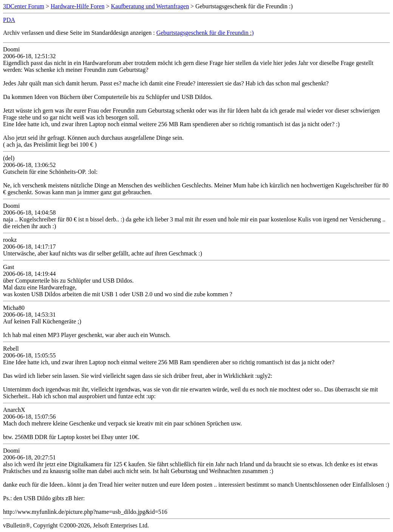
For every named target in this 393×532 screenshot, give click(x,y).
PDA (9, 20)
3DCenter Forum (24, 6)
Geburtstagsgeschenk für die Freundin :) (205, 33)
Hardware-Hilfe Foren (78, 6)
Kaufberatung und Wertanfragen (150, 6)
